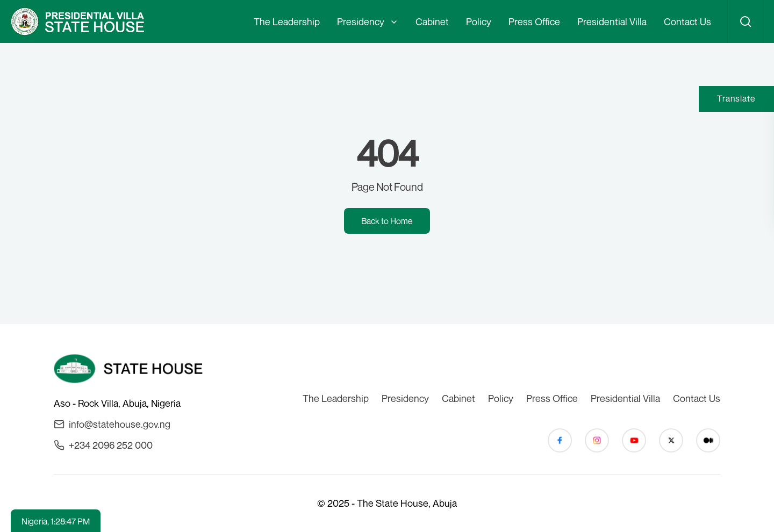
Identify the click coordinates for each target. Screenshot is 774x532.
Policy (479, 21)
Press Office (534, 21)
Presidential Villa (612, 21)
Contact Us (687, 21)
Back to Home (387, 221)
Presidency (361, 21)
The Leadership (287, 21)
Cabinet (432, 21)
